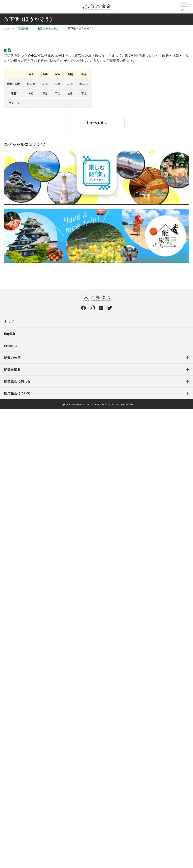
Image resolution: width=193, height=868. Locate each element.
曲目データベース (48, 28)
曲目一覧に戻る (97, 123)
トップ (9, 322)
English (10, 334)
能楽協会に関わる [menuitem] (17, 381)
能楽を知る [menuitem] (12, 370)
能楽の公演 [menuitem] (12, 358)
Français (10, 346)
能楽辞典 (23, 28)
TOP (6, 28)
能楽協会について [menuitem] (17, 393)
